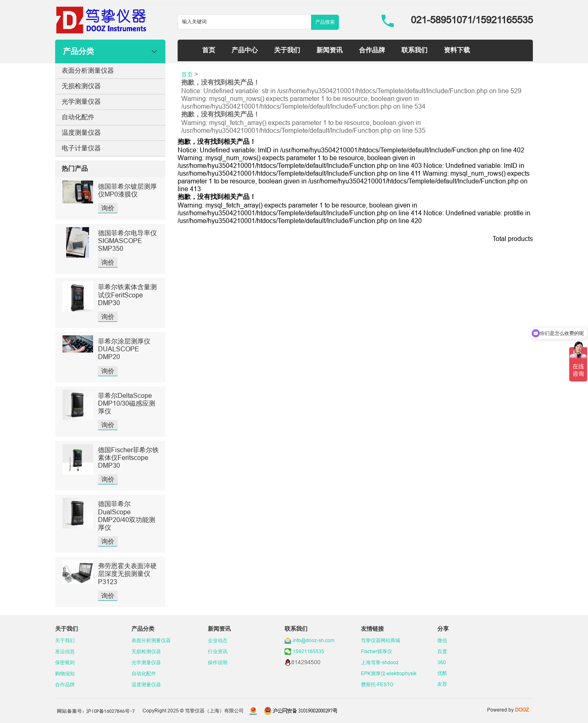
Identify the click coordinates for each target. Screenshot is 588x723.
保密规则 (65, 662)
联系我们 (414, 50)
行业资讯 (218, 651)
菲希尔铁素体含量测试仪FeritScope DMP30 (127, 295)
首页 (209, 50)
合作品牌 (372, 50)
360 (442, 662)
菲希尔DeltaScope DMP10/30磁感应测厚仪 (127, 403)
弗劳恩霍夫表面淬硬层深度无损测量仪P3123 (127, 573)
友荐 (442, 684)
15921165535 (308, 651)
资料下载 (457, 50)
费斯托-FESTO (377, 684)
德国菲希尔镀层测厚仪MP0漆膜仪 (127, 190)
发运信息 (65, 651)
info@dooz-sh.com (314, 640)
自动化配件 (78, 117)
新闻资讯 (330, 50)
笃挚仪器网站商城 (381, 640)
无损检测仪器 (81, 86)
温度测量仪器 (81, 132)
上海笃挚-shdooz (380, 662)
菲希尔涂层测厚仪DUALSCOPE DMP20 (124, 349)
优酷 (442, 673)
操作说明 (218, 662)
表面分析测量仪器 (88, 70)
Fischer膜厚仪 (376, 651)
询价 (108, 208)
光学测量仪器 (81, 101)
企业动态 (218, 640)
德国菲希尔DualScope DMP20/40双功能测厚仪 (127, 515)
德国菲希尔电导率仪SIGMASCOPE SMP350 (127, 241)
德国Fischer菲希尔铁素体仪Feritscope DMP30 (128, 457)
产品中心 (245, 50)
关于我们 (287, 50)
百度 (442, 651)
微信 (442, 640)
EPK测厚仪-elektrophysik (389, 673)
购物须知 (65, 673)
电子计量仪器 (81, 148)
